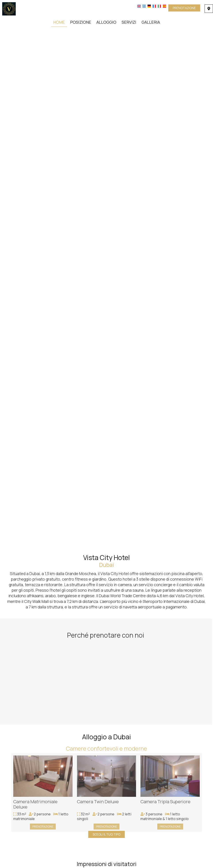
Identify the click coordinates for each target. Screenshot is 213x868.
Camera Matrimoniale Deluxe (35, 806)
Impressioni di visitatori (107, 864)
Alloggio (106, 22)
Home (59, 22)
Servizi (129, 22)
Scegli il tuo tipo (106, 834)
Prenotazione (184, 8)
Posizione (81, 22)
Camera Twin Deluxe (98, 803)
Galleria (151, 22)
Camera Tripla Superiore (165, 803)
